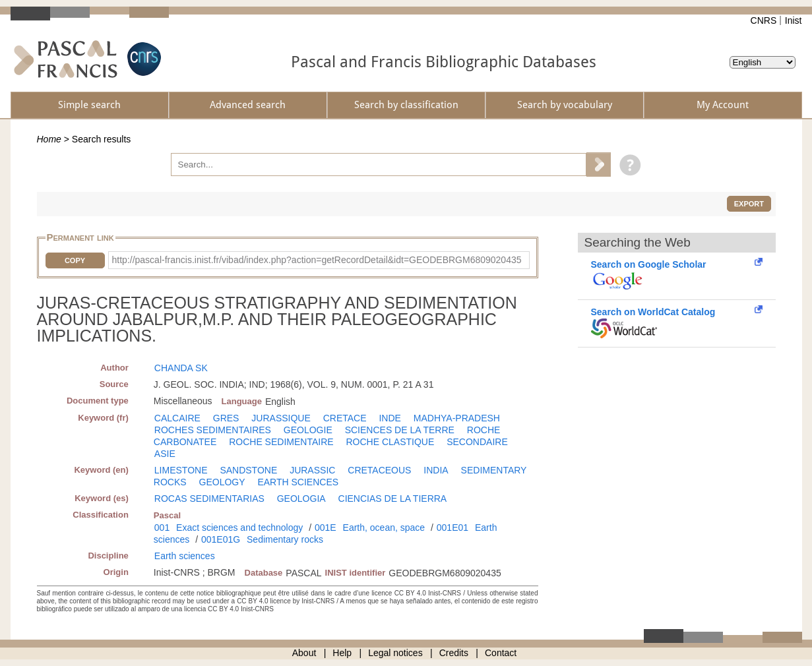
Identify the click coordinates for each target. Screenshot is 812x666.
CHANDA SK (181, 368)
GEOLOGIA (301, 499)
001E (326, 528)
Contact (501, 653)
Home (49, 139)
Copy (75, 260)
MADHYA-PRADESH (457, 418)
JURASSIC (312, 470)
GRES (226, 418)
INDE (390, 418)
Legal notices (395, 653)
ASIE (165, 454)
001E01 (453, 528)
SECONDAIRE (477, 442)
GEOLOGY (222, 482)
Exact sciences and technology (239, 528)
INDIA (436, 470)
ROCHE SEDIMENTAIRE (281, 442)
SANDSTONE (248, 470)
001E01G (221, 539)
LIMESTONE (181, 470)
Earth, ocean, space (384, 528)
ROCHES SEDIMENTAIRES (213, 430)
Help (342, 653)
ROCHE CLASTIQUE (390, 442)
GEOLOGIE (308, 430)
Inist (794, 20)
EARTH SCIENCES (298, 482)
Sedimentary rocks (285, 539)
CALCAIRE (177, 418)
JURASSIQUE (281, 418)
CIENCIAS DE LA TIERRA (393, 499)
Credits (454, 653)
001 (162, 528)
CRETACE (345, 418)
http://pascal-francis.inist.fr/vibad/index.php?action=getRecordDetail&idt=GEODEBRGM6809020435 (317, 260)
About (304, 653)
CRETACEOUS (379, 470)
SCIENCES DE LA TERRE (400, 430)
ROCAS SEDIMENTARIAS (209, 499)
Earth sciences (185, 556)
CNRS (764, 20)
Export (749, 204)
